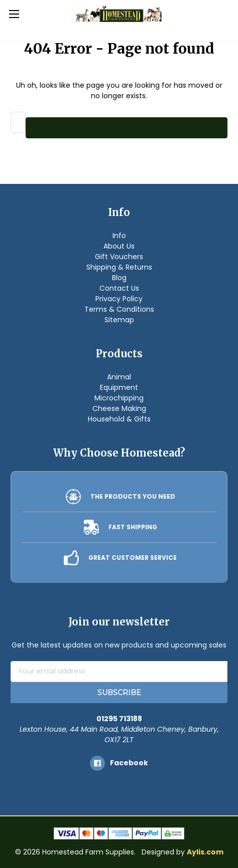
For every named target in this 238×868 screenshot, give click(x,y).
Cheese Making (119, 408)
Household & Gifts (119, 419)
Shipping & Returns (119, 267)
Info (119, 236)
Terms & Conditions (119, 309)
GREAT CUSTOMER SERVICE (133, 558)
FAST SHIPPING (133, 527)
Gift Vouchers (119, 257)
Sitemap (119, 320)
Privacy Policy (119, 299)
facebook (129, 763)
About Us (119, 246)
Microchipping (119, 398)
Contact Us (119, 288)
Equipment (119, 387)
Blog (119, 278)
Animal (119, 377)
